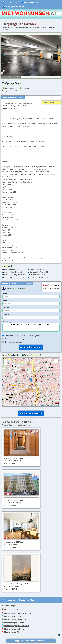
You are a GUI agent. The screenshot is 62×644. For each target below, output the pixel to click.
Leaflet (32, 407)
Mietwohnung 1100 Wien (14, 502)
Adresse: (6, 315)
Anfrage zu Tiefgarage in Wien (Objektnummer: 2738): (31, 328)
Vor (59, 56)
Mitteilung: (7, 322)
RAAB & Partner (15, 283)
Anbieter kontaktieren (31, 415)
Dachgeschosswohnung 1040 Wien (17, 585)
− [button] (5, 365)
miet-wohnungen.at (55, 407)
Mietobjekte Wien (26, 602)
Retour (3, 56)
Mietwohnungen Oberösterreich (17, 627)
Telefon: (6, 308)
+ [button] (5, 362)
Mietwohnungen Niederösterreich (17, 615)
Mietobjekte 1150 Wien (15, 7)
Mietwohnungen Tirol (13, 634)
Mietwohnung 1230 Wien (14, 544)
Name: (5, 293)
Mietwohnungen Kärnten (14, 624)
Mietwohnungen (12, 2)
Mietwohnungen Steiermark (15, 621)
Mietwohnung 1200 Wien (14, 460)
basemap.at (43, 407)
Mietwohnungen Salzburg (14, 630)
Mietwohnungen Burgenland (15, 618)
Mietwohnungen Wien (32, 2)
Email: (5, 301)
